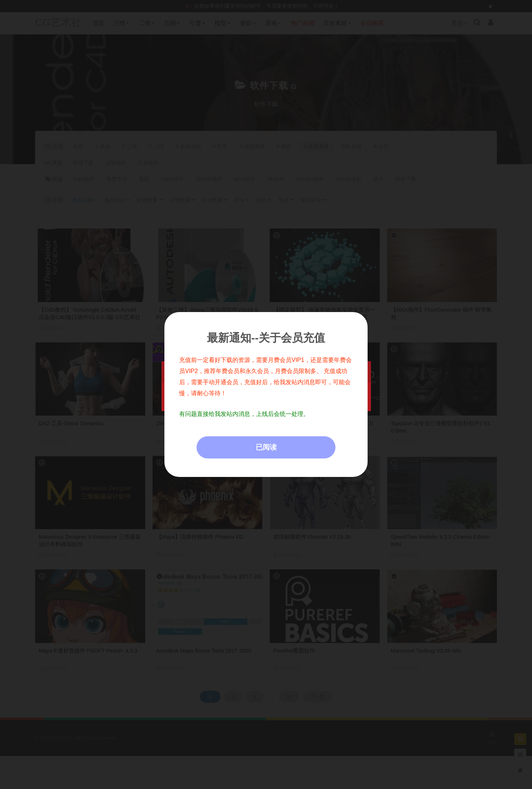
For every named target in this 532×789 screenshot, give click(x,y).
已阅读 (266, 447)
